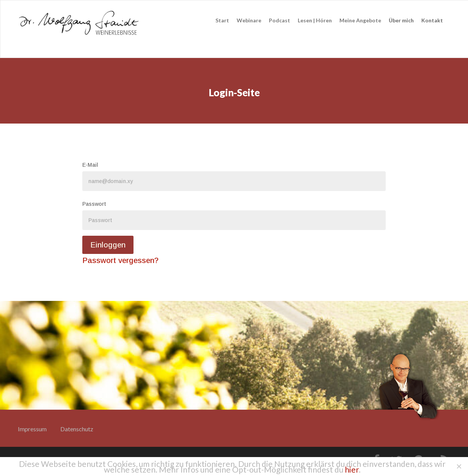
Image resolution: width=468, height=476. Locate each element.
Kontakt (432, 20)
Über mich (401, 20)
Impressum (32, 429)
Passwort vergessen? (120, 260)
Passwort (94, 204)
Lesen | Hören (315, 20)
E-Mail (90, 165)
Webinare (249, 20)
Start (222, 20)
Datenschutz (77, 429)
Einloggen (108, 245)
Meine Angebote (360, 20)
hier (352, 469)
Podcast (280, 20)
